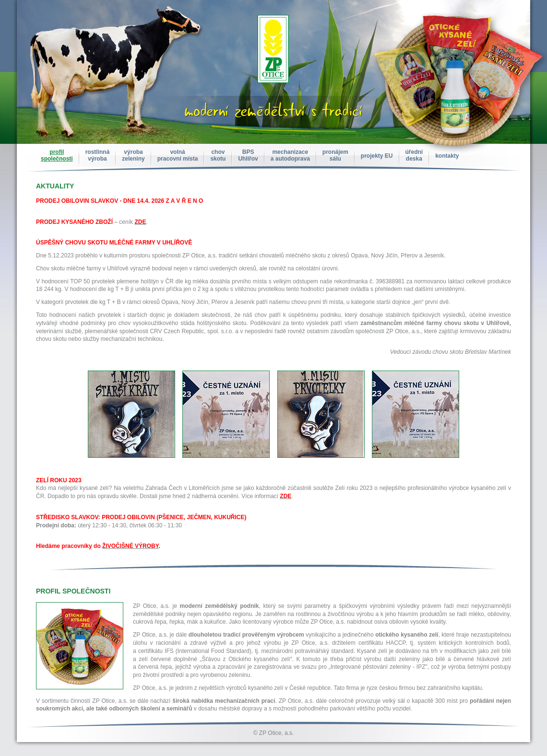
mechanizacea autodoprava (290, 155)
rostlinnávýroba (98, 155)
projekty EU (377, 156)
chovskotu (218, 155)
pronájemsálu (335, 155)
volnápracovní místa (178, 155)
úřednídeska (414, 155)
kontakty (447, 156)
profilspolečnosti (57, 155)
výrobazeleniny (133, 155)
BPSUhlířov (248, 155)
